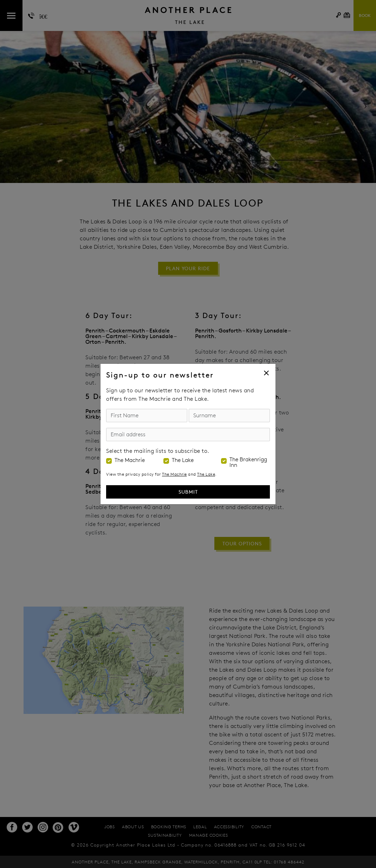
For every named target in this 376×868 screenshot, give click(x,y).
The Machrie (130, 460)
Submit (188, 492)
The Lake (183, 460)
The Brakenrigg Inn (248, 462)
